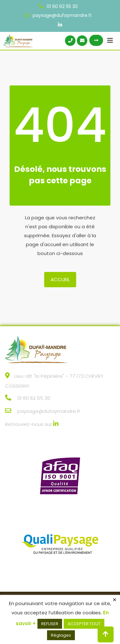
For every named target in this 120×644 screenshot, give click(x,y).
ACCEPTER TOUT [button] (84, 624)
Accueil (60, 279)
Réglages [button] (61, 635)
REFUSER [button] (50, 624)
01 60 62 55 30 (62, 6)
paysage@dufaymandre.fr (62, 15)
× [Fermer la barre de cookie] (115, 600)
